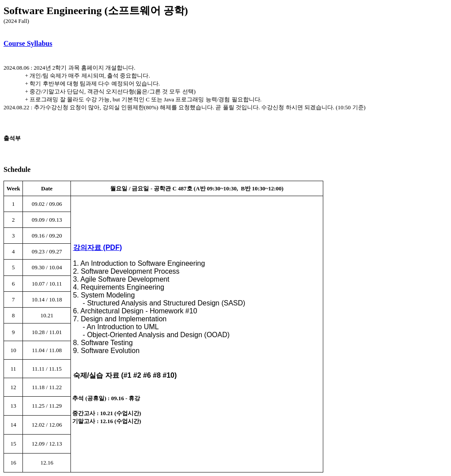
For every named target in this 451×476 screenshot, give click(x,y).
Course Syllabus (28, 43)
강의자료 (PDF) (98, 247)
